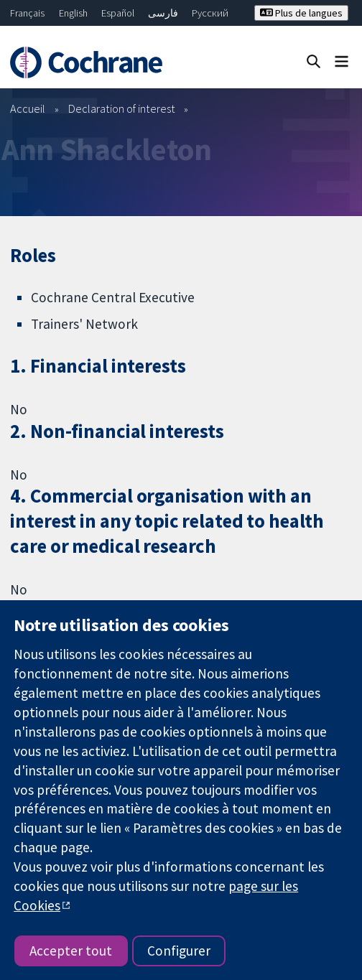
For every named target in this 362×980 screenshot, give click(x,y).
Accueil (28, 108)
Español (118, 13)
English (73, 13)
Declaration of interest (122, 108)
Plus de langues (301, 13)
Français (27, 13)
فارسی (163, 13)
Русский (210, 13)
